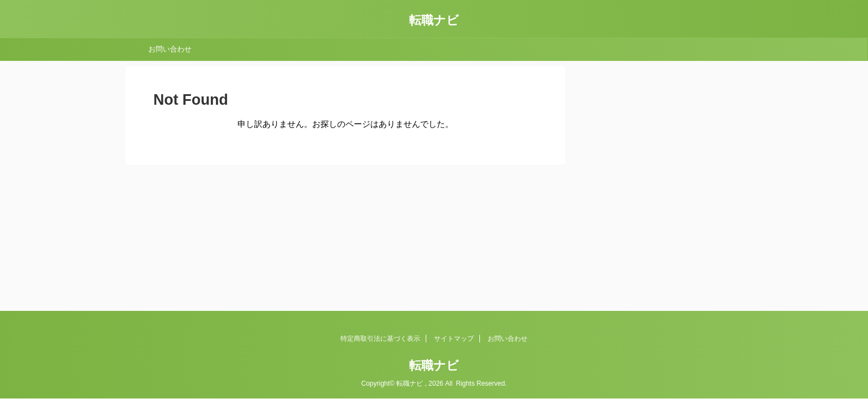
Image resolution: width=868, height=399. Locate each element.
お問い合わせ (170, 49)
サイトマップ (454, 339)
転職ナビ (434, 20)
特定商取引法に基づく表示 (380, 339)
